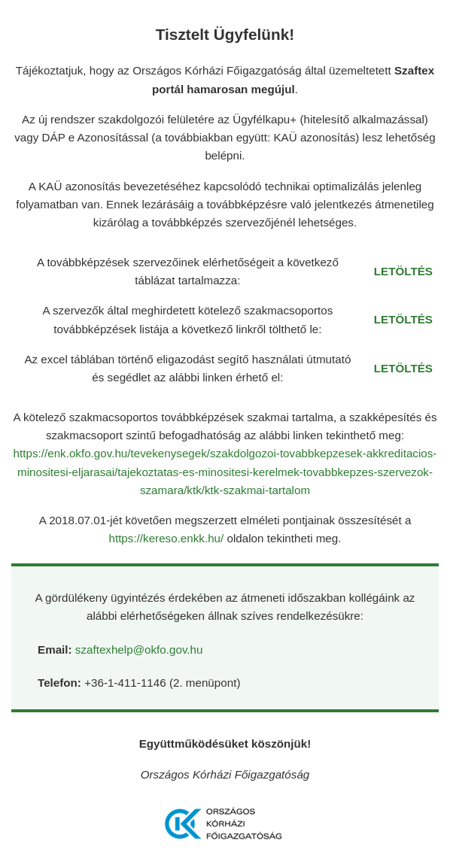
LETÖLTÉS (403, 271)
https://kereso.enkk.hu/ (167, 538)
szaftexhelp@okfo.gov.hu (139, 649)
